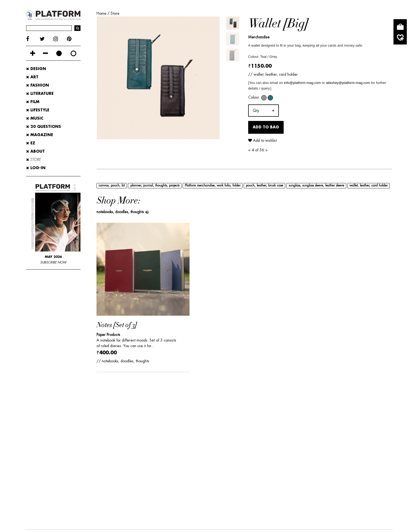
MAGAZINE (40, 135)
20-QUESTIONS (50, 456)
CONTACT (94, 416)
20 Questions (44, 127)
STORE (33, 160)
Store (115, 13)
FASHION (79, 448)
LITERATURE (110, 448)
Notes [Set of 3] (117, 325)
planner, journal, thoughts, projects (155, 185)
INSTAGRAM (101, 477)
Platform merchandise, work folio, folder (213, 185)
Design (36, 69)
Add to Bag (266, 127)
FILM (136, 448)
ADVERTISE (62, 416)
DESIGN (34, 448)
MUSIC (186, 448)
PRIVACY (287, 416)
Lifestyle (38, 110)
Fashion (38, 86)
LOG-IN (36, 168)
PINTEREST (135, 477)
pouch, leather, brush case (264, 185)
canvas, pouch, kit (112, 185)
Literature (40, 94)
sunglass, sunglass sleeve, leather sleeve (316, 185)
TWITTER (68, 477)
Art (32, 77)
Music (35, 119)
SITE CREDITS (320, 416)
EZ (31, 143)
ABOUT (35, 152)
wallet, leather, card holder (369, 185)
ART (55, 448)
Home (101, 13)
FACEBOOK (37, 477)
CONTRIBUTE (128, 416)
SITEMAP (354, 416)
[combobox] (264, 111)
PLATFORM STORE (171, 416)
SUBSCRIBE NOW (53, 263)
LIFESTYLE (160, 448)
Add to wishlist (262, 140)
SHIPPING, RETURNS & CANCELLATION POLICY (84, 425)
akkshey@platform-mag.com (348, 83)
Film (33, 102)
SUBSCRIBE (213, 416)
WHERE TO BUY (252, 416)
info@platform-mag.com (302, 83)
